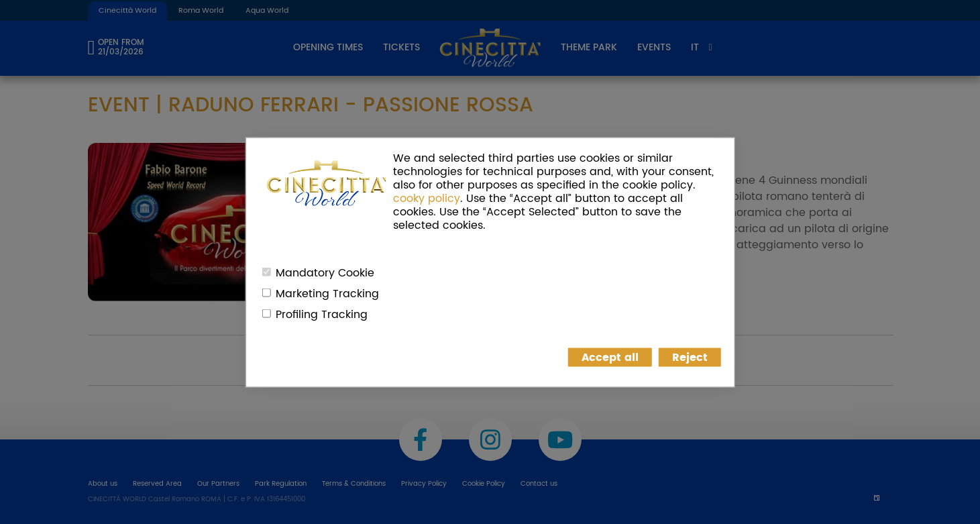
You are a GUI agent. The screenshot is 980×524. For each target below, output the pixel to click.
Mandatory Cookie (325, 272)
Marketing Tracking (327, 293)
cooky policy (427, 198)
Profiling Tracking (322, 314)
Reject (690, 357)
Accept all (610, 357)
